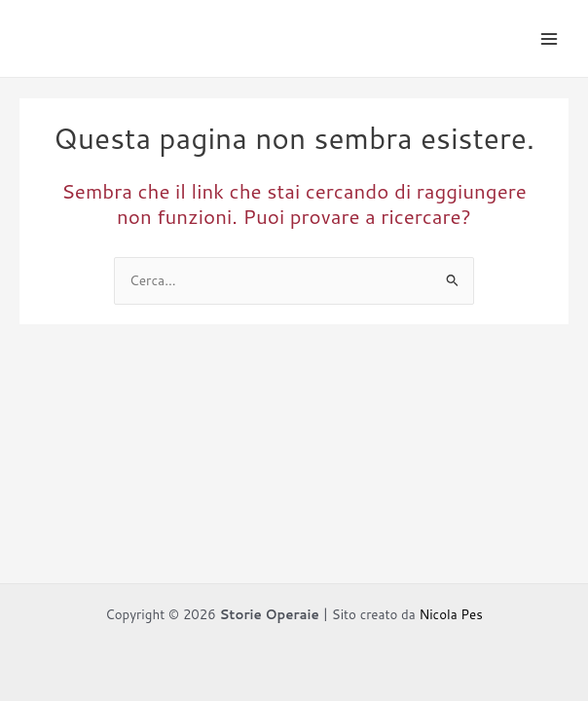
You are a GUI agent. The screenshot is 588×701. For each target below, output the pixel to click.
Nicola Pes (450, 614)
